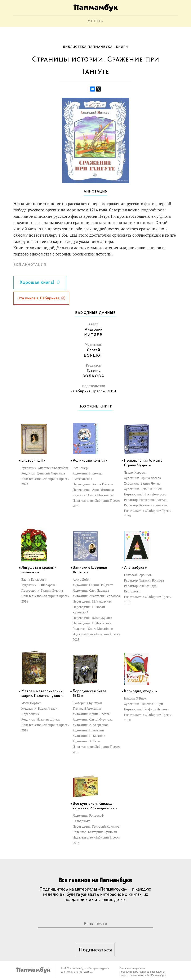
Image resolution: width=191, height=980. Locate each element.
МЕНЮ (94, 21)
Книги (122, 47)
